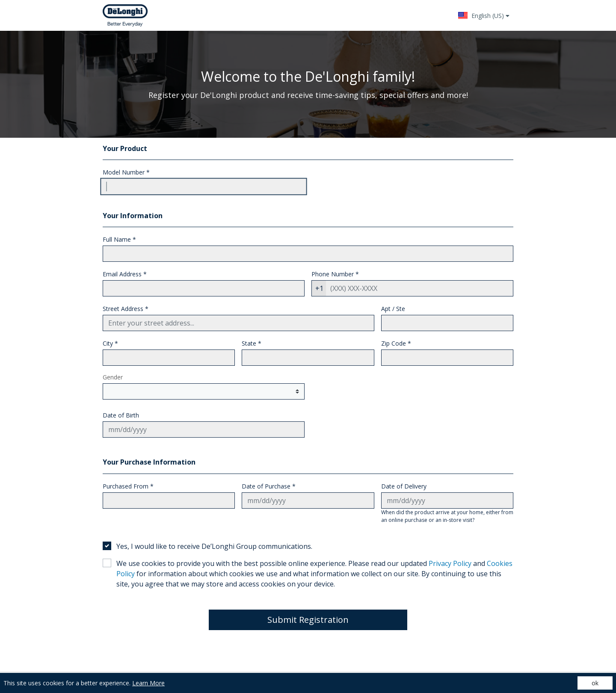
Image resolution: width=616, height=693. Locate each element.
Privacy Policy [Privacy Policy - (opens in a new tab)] (450, 563)
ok (595, 683)
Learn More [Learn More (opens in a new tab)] (148, 683)
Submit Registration (308, 620)
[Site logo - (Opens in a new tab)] (125, 15)
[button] (484, 15)
